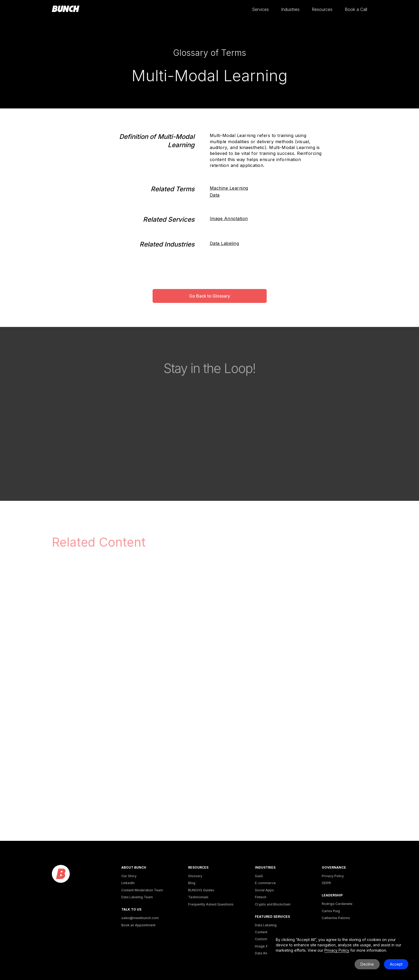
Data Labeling (224, 243)
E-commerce (265, 883)
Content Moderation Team (142, 890)
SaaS (259, 876)
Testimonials (198, 897)
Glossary (195, 876)
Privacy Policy (333, 876)
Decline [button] (367, 964)
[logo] (61, 874)
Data (215, 195)
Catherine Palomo (336, 918)
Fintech (261, 897)
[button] (260, 9)
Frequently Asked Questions (211, 904)
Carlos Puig (331, 911)
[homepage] (66, 9)
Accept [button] (396, 964)
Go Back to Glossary (210, 296)
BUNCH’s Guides (201, 890)
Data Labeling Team (137, 897)
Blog (192, 883)
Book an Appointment (138, 925)
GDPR (326, 883)
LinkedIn (128, 883)
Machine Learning (229, 188)
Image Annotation (229, 218)
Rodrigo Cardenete (337, 904)
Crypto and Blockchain (273, 904)
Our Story (129, 876)
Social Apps (264, 890)
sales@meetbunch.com (140, 918)
